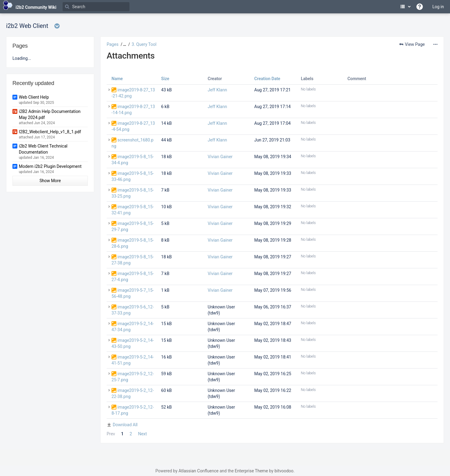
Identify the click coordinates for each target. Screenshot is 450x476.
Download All (125, 425)
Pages (113, 44)
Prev (111, 434)
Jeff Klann (218, 90)
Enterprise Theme (251, 471)
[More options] (435, 44)
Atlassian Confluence (198, 471)
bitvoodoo (284, 471)
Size (165, 79)
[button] (124, 44)
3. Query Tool (144, 44)
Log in (438, 7)
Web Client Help (34, 97)
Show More (50, 181)
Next (142, 434)
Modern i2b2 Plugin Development (50, 166)
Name (117, 79)
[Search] (96, 7)
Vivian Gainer (220, 157)
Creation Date (267, 79)
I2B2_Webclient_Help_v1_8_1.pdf (50, 132)
